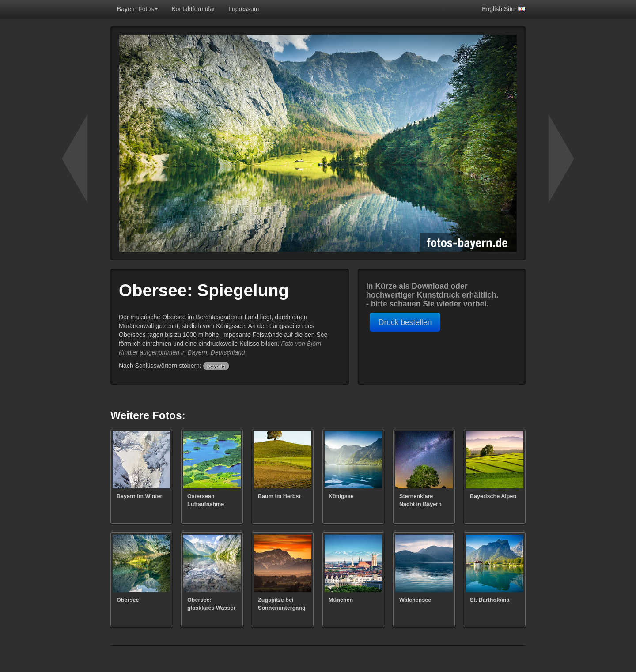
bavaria (216, 366)
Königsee (341, 496)
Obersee (128, 600)
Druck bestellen (405, 322)
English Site (502, 9)
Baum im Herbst (279, 496)
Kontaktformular (193, 9)
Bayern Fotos (138, 9)
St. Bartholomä (490, 600)
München (341, 600)
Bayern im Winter (139, 496)
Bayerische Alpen (493, 496)
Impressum (244, 9)
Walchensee (415, 600)
